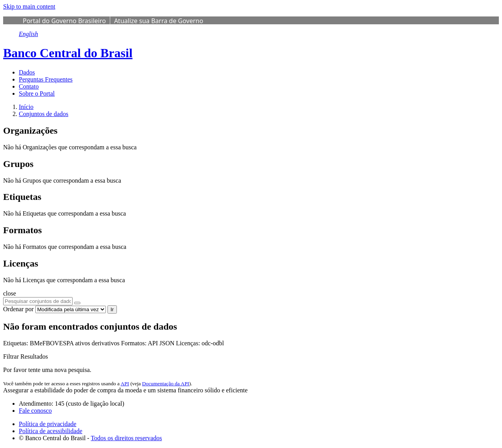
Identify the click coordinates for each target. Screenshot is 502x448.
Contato (29, 86)
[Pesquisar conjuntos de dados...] (38, 301)
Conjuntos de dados (44, 114)
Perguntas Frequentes (46, 79)
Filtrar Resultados (25, 356)
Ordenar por (18, 309)
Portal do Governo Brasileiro (64, 21)
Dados (27, 72)
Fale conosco (35, 411)
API (125, 384)
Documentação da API (166, 384)
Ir (112, 309)
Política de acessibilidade (51, 431)
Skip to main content (29, 6)
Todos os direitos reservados (126, 438)
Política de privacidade (48, 424)
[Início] (26, 107)
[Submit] (77, 303)
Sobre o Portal (37, 93)
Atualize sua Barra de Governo (159, 21)
